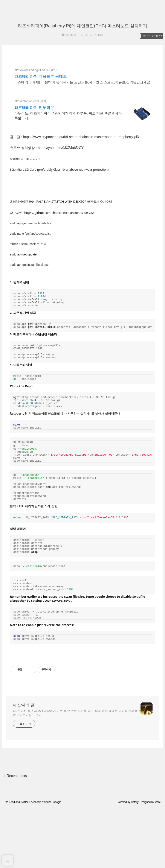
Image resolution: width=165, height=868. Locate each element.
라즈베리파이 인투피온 (34, 108)
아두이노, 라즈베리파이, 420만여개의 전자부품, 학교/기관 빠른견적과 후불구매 (68, 116)
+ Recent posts (15, 836)
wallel (158, 862)
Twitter (24, 862)
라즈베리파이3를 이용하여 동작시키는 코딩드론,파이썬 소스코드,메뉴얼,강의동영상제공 (82, 82)
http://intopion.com (27, 101)
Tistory (135, 862)
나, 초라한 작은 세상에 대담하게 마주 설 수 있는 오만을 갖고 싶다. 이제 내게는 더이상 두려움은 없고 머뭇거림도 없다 (77, 773)
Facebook (35, 862)
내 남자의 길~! (25, 765)
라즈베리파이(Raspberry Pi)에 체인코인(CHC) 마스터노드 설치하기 (82, 26)
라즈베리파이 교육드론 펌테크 (41, 76)
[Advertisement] (82, 161)
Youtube (47, 862)
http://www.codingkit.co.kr (31, 70)
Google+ (58, 862)
